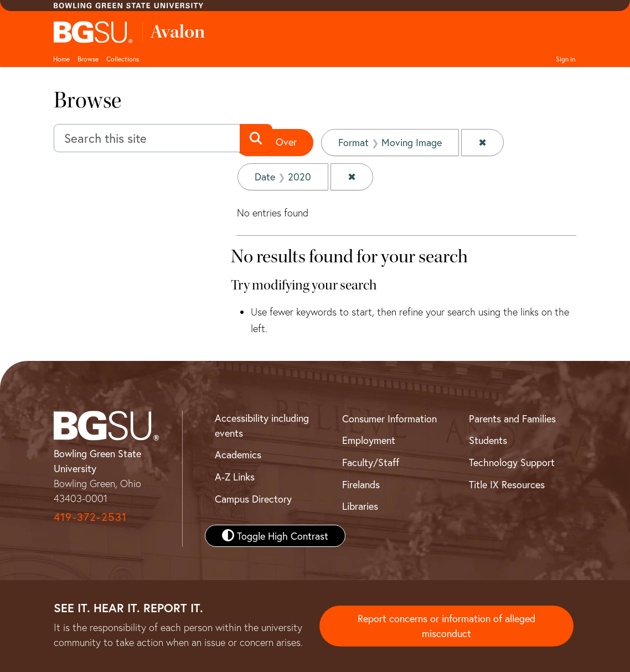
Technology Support (512, 462)
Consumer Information (389, 418)
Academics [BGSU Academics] (238, 454)
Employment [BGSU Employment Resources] (369, 440)
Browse (88, 59)
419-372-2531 (90, 517)
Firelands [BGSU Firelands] (361, 484)
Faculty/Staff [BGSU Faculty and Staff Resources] (371, 462)
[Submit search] (256, 138)
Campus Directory (253, 499)
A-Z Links (235, 477)
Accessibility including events (262, 425)
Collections (123, 59)
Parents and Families (512, 418)
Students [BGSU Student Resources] (488, 440)
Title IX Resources (507, 484)
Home (61, 59)
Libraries (360, 506)
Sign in (566, 59)
